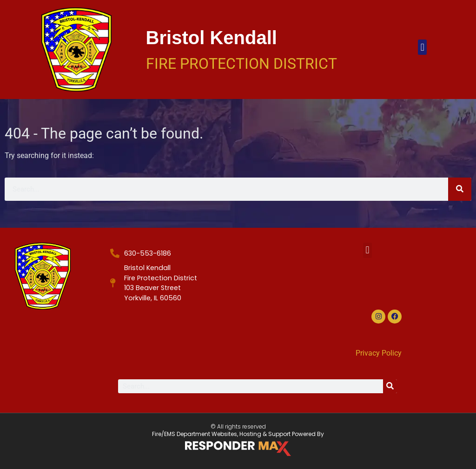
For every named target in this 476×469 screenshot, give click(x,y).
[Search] (460, 189)
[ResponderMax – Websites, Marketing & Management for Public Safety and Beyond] (238, 449)
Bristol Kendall (212, 38)
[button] (422, 47)
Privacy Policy (379, 353)
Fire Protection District (241, 64)
